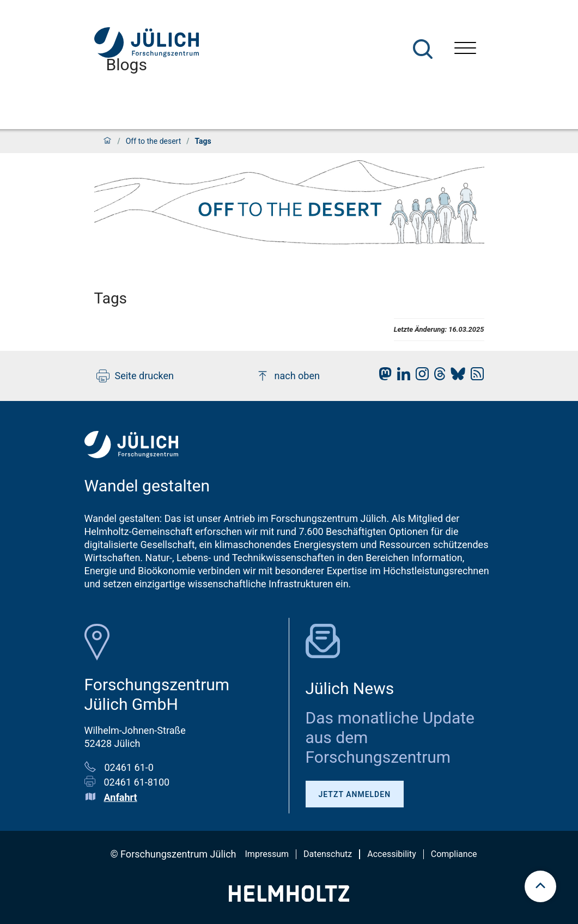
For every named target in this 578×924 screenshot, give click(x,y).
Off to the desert (154, 141)
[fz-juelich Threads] (437, 377)
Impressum (267, 854)
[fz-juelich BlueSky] (455, 377)
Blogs (127, 65)
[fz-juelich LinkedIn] (401, 377)
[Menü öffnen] (465, 49)
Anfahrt (121, 797)
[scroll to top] (540, 886)
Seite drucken (135, 376)
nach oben (288, 376)
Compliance (454, 854)
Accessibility (392, 854)
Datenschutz (328, 854)
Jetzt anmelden (355, 794)
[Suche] (423, 49)
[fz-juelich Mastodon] (382, 377)
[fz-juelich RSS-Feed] (474, 377)
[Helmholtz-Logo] (289, 898)
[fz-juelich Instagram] (419, 377)
